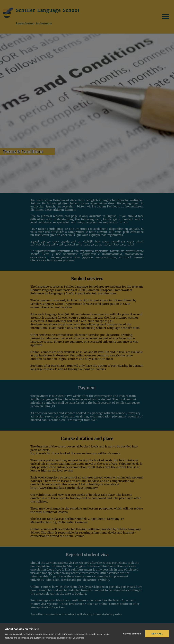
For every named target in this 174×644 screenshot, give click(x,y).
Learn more (79, 638)
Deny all (157, 634)
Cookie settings (132, 634)
